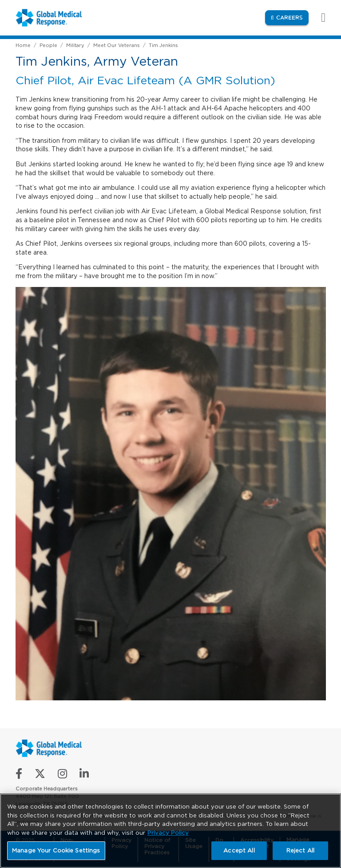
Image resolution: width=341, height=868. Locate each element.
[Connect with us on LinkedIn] (84, 776)
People (48, 45)
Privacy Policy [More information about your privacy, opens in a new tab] (168, 833)
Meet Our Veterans (117, 45)
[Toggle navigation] (319, 18)
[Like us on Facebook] (19, 776)
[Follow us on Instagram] (62, 776)
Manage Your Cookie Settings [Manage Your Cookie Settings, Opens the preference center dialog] (56, 850)
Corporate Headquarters (47, 789)
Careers (292, 17)
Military (75, 45)
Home (23, 45)
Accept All (239, 850)
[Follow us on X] (40, 776)
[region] (170, 831)
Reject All (300, 850)
